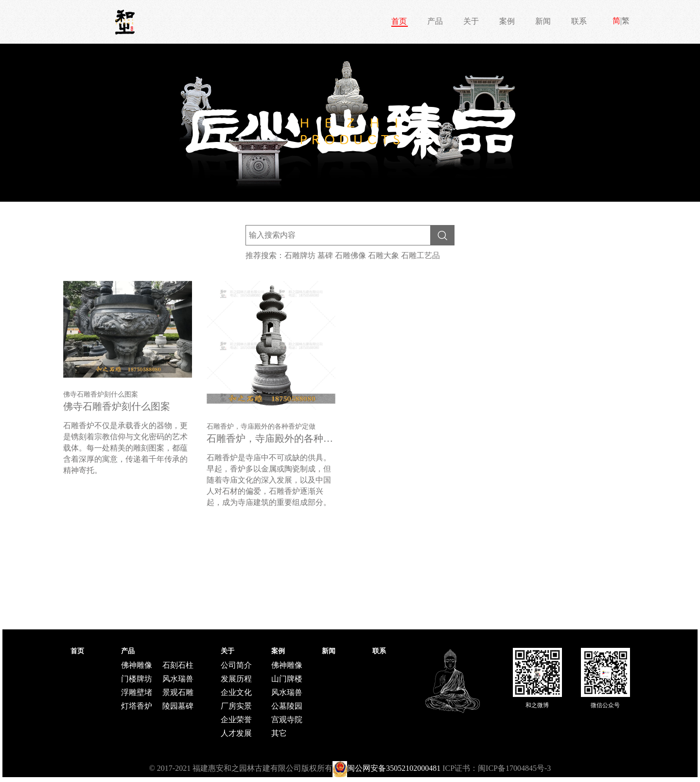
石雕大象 (384, 255)
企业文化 (236, 692)
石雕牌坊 (300, 255)
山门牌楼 (287, 679)
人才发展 (236, 733)
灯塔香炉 (137, 706)
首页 (399, 21)
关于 (471, 21)
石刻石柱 (178, 665)
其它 (279, 733)
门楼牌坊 (137, 679)
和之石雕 (125, 22)
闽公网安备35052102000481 (394, 768)
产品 (435, 21)
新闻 (543, 21)
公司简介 (236, 665)
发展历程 (236, 679)
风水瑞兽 (178, 679)
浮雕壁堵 (137, 692)
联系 (579, 21)
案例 (507, 21)
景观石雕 (178, 692)
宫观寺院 (287, 720)
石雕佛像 (350, 255)
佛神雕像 (137, 665)
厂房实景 (236, 706)
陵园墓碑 (178, 706)
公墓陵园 (287, 706)
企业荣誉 (236, 720)
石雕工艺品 (420, 255)
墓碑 (325, 255)
